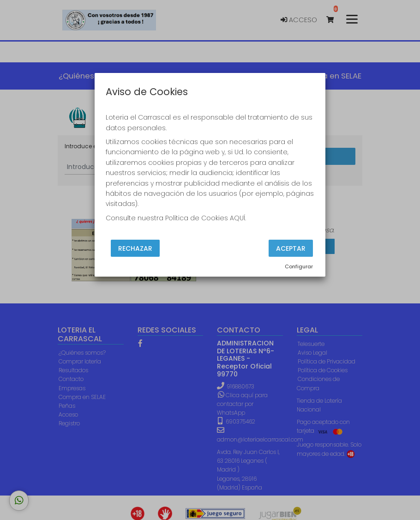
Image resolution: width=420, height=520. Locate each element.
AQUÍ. (238, 218)
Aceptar (291, 248)
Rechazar (135, 248)
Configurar (299, 266)
